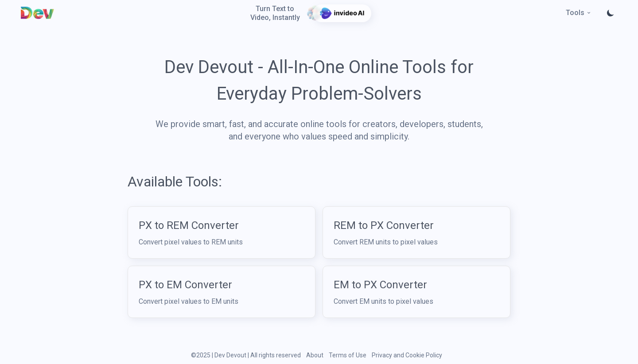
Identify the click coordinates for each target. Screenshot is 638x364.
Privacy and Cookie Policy (407, 355)
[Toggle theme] (611, 13)
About (315, 355)
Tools (579, 13)
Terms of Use (348, 355)
